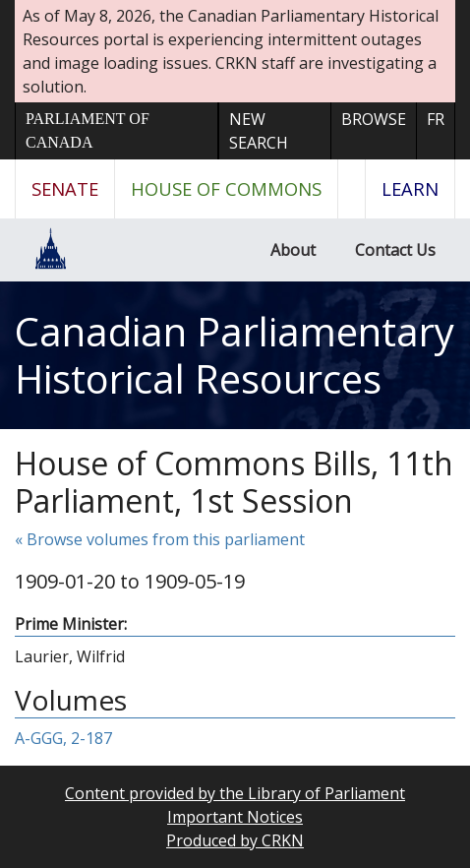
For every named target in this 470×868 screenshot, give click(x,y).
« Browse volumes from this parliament (160, 539)
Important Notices (235, 817)
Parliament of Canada (88, 130)
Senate (65, 188)
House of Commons (226, 188)
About (293, 250)
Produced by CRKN (235, 840)
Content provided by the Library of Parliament (235, 793)
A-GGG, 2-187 (63, 738)
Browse (374, 119)
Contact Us (395, 250)
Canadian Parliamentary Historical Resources (235, 355)
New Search (259, 131)
